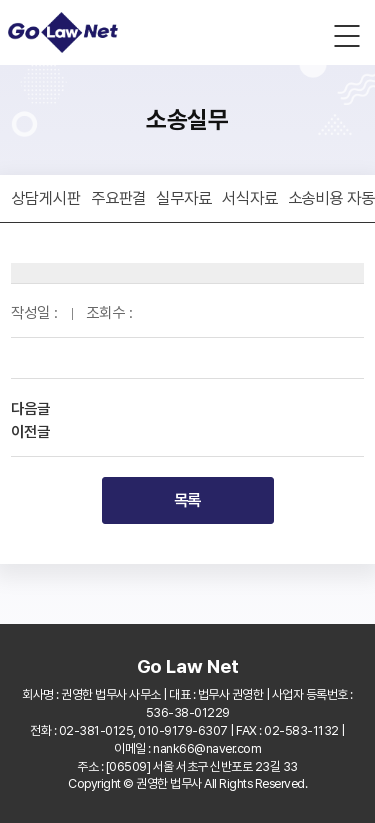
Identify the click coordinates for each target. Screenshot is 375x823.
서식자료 (250, 198)
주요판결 (119, 198)
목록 (188, 500)
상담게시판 (46, 198)
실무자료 (184, 198)
